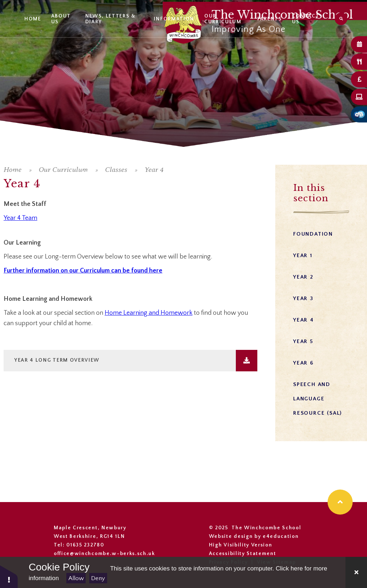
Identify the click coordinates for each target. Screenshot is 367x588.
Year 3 (303, 298)
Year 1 (303, 256)
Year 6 (303, 363)
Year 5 (303, 341)
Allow (76, 578)
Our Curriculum (63, 170)
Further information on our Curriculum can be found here (83, 271)
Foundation (313, 234)
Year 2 (303, 277)
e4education (281, 536)
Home (13, 170)
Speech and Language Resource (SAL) (318, 399)
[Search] (341, 19)
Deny (98, 578)
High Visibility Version (241, 545)
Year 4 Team (20, 218)
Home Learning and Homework (149, 313)
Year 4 (154, 170)
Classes (116, 170)
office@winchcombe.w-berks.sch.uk (104, 554)
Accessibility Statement (243, 554)
